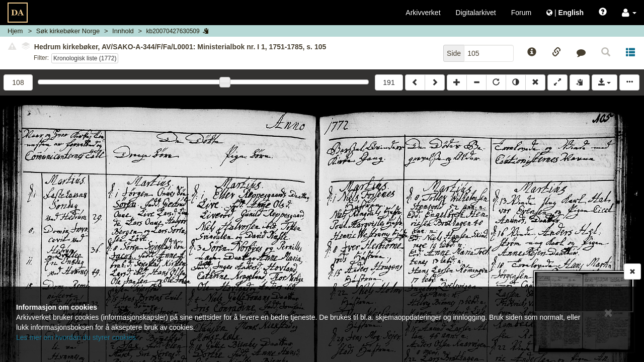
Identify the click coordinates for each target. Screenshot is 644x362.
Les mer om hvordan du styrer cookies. (77, 337)
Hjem (15, 31)
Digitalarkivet (476, 13)
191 (389, 82)
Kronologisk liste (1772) (85, 58)
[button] (629, 13)
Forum (521, 13)
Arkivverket (423, 13)
